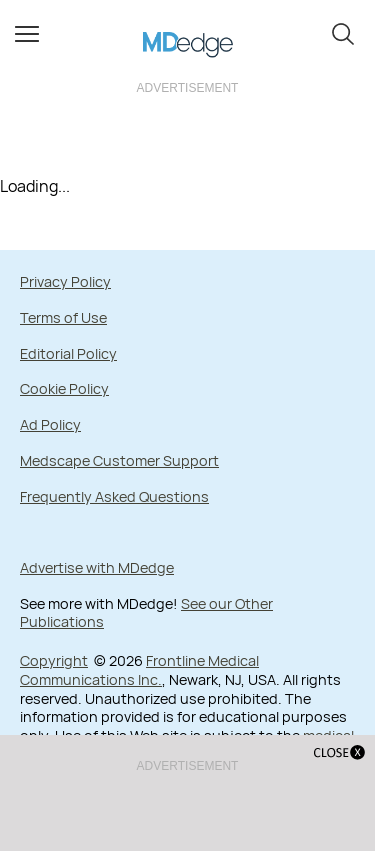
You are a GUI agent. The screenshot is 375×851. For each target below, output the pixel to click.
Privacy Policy (65, 281)
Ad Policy (50, 424)
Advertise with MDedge (97, 567)
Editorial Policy (68, 353)
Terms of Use (63, 317)
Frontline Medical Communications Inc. (139, 670)
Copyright (54, 660)
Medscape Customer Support (119, 460)
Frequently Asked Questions (114, 496)
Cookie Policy (64, 388)
